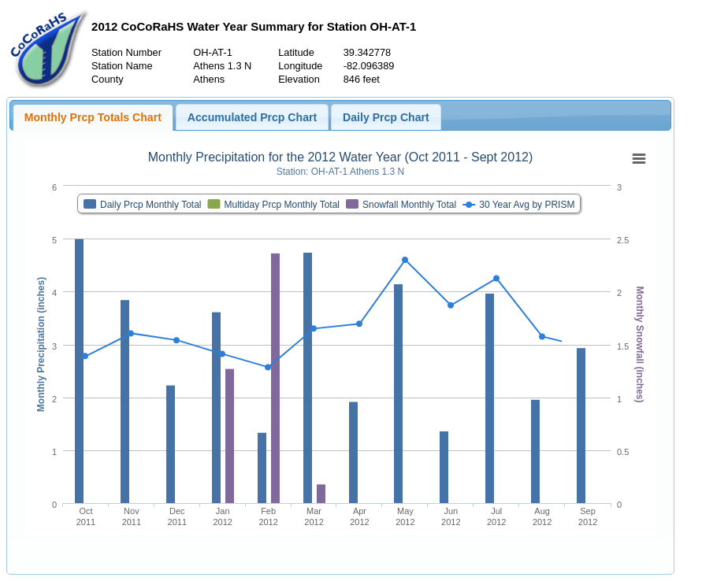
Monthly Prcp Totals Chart (93, 117)
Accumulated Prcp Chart (252, 117)
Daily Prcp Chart (386, 117)
